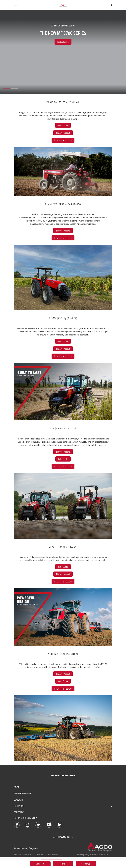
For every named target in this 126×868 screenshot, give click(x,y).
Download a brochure (63, 238)
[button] (7, 87)
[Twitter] (38, 825)
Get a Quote (63, 681)
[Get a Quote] (63, 459)
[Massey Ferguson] (63, 5)
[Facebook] (17, 825)
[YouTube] (49, 825)
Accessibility (54, 854)
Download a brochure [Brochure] (63, 689)
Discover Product (63, 231)
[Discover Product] (63, 452)
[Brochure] (63, 467)
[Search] (111, 5)
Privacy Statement (22, 854)
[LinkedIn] (60, 825)
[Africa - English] (63, 837)
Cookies (40, 854)
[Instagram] (27, 825)
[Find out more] (63, 42)
